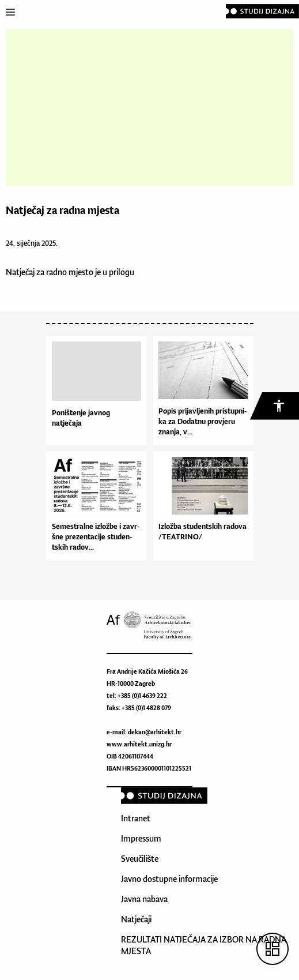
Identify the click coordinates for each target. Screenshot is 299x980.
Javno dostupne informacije (169, 879)
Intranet (136, 818)
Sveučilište (140, 859)
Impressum (141, 838)
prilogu (122, 272)
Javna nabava (144, 899)
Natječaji (136, 919)
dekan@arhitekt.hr (155, 732)
